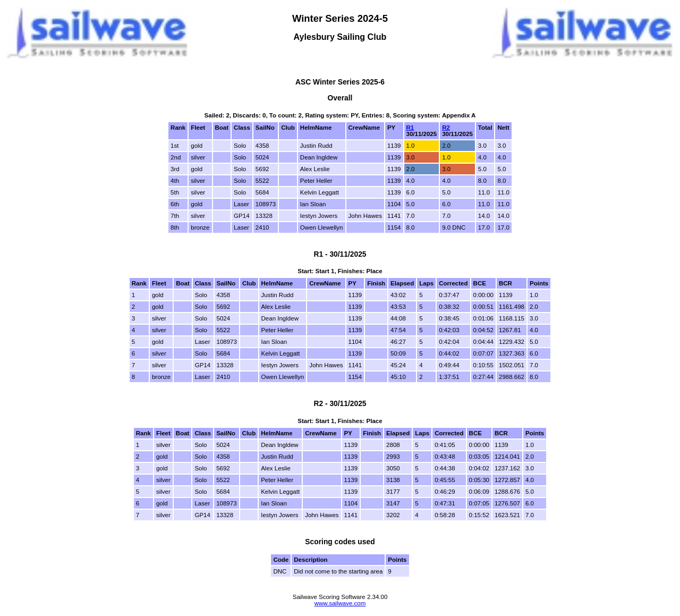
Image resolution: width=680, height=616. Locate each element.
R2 (446, 128)
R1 (410, 128)
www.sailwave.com (340, 603)
